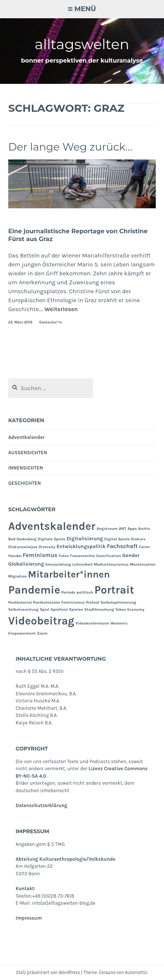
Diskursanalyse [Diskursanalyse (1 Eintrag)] (23, 547)
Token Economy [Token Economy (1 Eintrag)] (130, 609)
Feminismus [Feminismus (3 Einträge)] (40, 555)
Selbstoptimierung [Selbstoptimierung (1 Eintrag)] (118, 602)
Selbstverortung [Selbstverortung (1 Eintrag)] (23, 609)
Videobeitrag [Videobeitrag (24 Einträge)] (41, 621)
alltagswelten (82, 44)
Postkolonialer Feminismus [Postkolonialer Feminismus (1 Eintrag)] (59, 602)
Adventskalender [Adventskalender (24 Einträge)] (52, 526)
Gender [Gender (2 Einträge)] (131, 555)
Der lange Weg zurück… (70, 147)
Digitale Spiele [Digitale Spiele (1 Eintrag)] (52, 539)
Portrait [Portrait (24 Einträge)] (114, 590)
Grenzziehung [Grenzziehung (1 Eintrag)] (58, 564)
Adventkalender (26, 437)
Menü (85, 9)
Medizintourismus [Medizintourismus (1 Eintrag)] (111, 564)
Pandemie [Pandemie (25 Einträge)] (34, 590)
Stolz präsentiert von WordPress (48, 972)
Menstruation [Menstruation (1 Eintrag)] (143, 564)
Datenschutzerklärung (41, 805)
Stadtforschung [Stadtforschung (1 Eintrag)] (99, 609)
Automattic (136, 972)
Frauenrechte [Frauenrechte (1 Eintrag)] (82, 556)
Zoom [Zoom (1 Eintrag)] (42, 633)
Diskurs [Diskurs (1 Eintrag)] (138, 539)
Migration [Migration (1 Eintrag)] (18, 576)
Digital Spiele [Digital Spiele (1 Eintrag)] (117, 539)
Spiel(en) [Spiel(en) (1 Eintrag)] (59, 609)
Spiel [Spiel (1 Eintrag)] (44, 609)
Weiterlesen (61, 309)
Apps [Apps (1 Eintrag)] (132, 529)
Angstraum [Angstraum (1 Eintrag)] (107, 529)
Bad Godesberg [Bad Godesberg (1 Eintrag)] (22, 539)
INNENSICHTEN (26, 468)
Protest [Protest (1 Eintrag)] (93, 602)
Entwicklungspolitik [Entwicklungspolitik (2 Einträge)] (81, 546)
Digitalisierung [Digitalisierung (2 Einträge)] (85, 538)
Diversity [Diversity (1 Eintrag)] (47, 547)
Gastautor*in (51, 322)
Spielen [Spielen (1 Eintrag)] (76, 609)
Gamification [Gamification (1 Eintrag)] (109, 556)
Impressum (29, 918)
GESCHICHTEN (24, 483)
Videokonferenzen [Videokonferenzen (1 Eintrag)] (92, 623)
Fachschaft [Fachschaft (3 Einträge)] (122, 546)
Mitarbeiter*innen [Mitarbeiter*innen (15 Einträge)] (69, 574)
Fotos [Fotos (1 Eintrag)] (64, 556)
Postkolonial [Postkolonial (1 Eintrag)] (20, 602)
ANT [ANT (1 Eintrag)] (123, 529)
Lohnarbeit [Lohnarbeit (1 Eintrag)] (82, 564)
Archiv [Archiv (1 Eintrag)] (144, 529)
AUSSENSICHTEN (28, 453)
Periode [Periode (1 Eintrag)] (68, 592)
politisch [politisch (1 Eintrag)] (85, 592)
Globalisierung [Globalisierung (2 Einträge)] (26, 564)
